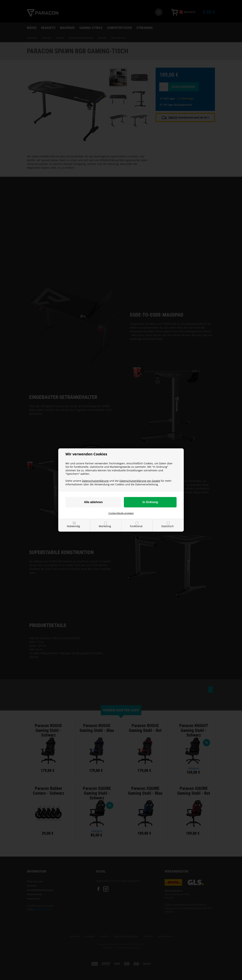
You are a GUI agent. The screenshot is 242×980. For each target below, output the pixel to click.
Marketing (105, 526)
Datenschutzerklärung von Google (140, 481)
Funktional (136, 526)
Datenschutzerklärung (95, 481)
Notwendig (73, 526)
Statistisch (168, 526)
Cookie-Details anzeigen (121, 513)
